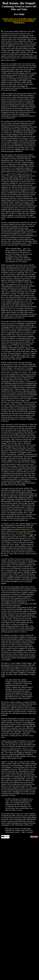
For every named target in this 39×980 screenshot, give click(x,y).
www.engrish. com (24, 531)
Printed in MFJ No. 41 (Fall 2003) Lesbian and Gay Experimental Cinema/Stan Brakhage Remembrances (19, 21)
